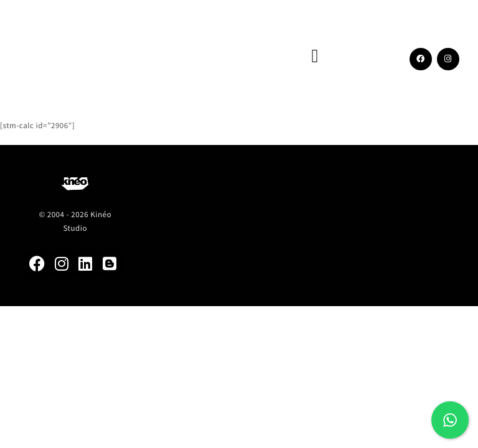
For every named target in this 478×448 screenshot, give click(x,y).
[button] (315, 56)
